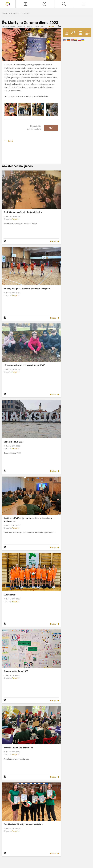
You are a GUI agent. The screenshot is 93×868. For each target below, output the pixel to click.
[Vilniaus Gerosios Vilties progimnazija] (8, 4)
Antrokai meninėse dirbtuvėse (18, 748)
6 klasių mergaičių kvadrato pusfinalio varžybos (27, 289)
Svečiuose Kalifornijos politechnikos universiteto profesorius (28, 520)
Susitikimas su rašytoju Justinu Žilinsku (23, 212)
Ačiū (51, 128)
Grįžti (10, 141)
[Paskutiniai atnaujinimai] (45, 4)
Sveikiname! (10, 595)
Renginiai (26, 13)
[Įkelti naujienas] (25, 4)
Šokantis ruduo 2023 (14, 442)
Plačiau (53, 241)
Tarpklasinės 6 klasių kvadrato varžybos (23, 824)
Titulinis (5, 13)
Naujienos (15, 13)
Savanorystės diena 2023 (16, 671)
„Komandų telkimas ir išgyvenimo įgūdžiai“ (24, 365)
